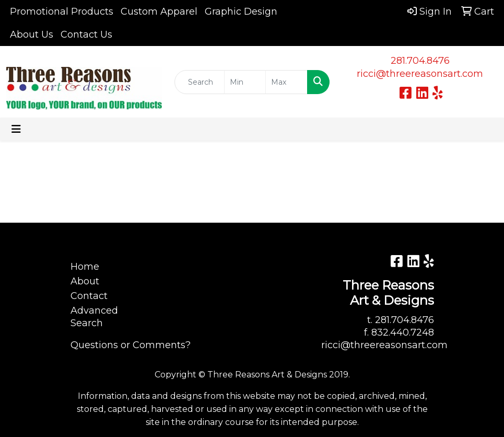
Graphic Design (241, 11)
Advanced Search (94, 317)
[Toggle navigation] (16, 129)
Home (85, 267)
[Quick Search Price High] (286, 82)
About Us (32, 34)
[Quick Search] (200, 82)
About (85, 281)
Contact (89, 296)
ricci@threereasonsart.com (420, 74)
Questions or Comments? (131, 345)
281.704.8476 (420, 61)
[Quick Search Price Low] (245, 82)
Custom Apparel (159, 11)
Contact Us (86, 34)
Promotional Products (62, 11)
